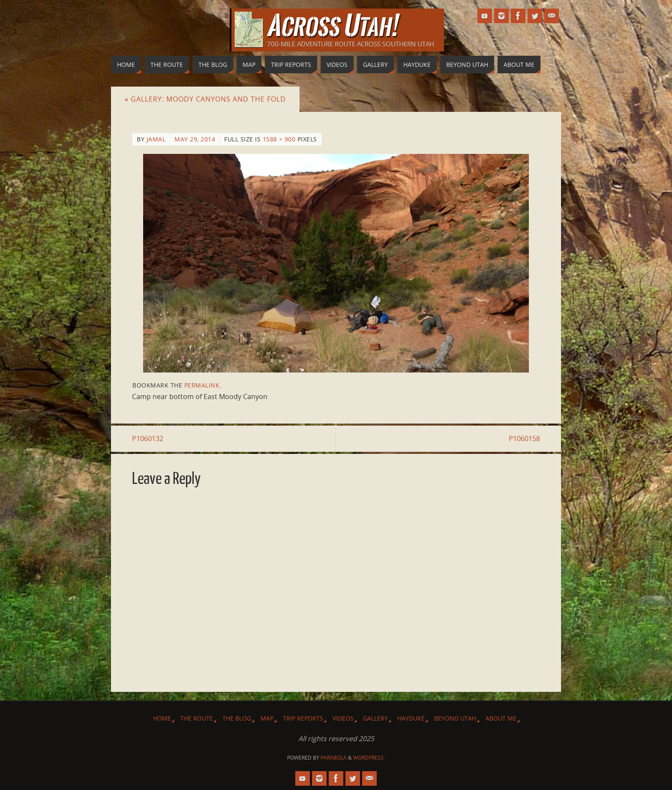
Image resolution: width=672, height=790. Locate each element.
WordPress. (369, 758)
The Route (197, 718)
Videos (343, 718)
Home (162, 718)
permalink (202, 385)
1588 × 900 (279, 139)
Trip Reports (303, 718)
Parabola (334, 758)
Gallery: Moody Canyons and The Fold (205, 99)
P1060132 (148, 439)
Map (267, 718)
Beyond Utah (455, 718)
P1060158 (524, 439)
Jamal (156, 139)
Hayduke (411, 718)
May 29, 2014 (195, 139)
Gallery (375, 718)
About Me (501, 718)
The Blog (237, 718)
